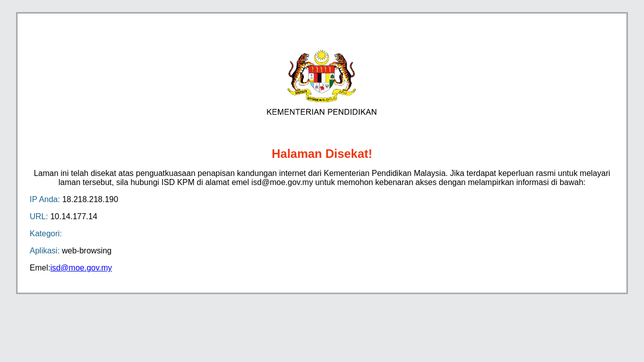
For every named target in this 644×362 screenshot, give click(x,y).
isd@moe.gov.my (81, 268)
